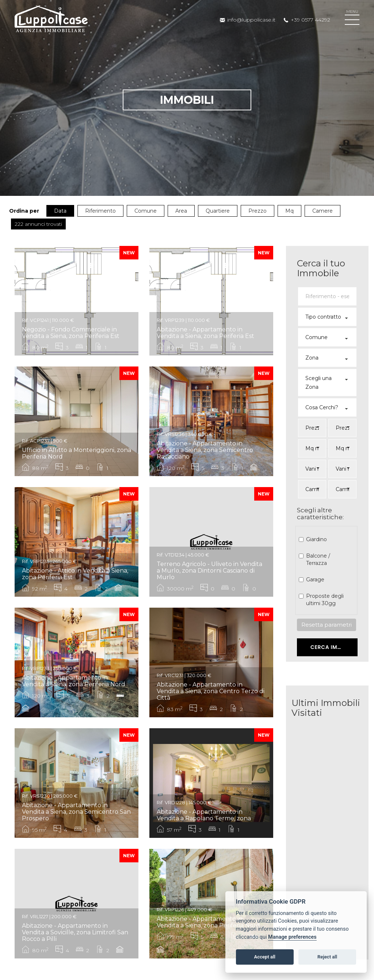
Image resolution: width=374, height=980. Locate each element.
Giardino (316, 539)
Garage (314, 580)
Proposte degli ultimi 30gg (324, 600)
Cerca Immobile (334, 647)
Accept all (265, 957)
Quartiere (218, 211)
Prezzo (257, 211)
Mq (289, 211)
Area (181, 211)
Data (60, 211)
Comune (146, 211)
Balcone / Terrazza (317, 559)
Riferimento (100, 211)
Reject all (327, 957)
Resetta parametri (327, 625)
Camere (323, 211)
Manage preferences (292, 937)
